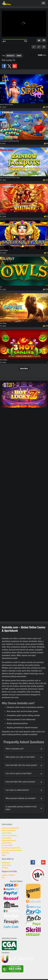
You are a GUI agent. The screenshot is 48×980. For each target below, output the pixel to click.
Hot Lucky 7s (11, 55)
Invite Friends (6, 865)
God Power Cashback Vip (10, 828)
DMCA (4, 855)
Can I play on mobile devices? (17, 790)
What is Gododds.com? (15, 749)
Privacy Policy (6, 838)
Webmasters (6, 863)
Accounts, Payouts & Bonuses (12, 850)
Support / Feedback (8, 875)
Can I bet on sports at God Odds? (19, 773)
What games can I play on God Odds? (20, 757)
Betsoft (19, 55)
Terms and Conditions (9, 835)
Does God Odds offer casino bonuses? (20, 782)
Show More (24, 368)
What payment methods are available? (21, 798)
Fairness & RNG (7, 845)
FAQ (3, 878)
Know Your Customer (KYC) (11, 848)
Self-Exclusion (7, 843)
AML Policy (5, 853)
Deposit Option (7, 833)
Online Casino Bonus (9, 831)
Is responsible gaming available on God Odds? (21, 808)
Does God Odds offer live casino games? (21, 765)
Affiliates (5, 868)
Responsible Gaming (9, 840)
